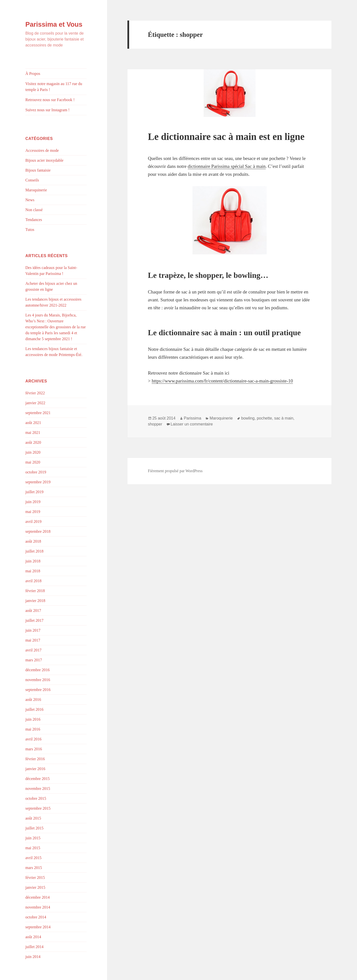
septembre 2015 (38, 808)
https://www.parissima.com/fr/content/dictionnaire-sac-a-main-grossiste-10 (222, 381)
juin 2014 (33, 957)
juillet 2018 (35, 551)
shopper (155, 424)
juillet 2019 (35, 492)
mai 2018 (33, 571)
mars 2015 (34, 868)
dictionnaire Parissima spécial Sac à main (227, 166)
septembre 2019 (38, 482)
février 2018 (35, 591)
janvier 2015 (35, 887)
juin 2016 (33, 719)
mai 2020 (33, 462)
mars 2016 (34, 749)
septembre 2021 (38, 413)
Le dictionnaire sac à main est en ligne (226, 137)
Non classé (34, 210)
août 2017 (33, 611)
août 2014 (33, 937)
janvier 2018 (35, 601)
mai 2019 (33, 512)
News (30, 200)
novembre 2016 (38, 680)
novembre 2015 (38, 789)
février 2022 (35, 393)
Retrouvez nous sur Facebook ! (50, 100)
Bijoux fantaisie (38, 170)
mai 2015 (33, 848)
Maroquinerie (36, 190)
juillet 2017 (35, 620)
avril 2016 (34, 739)
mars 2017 (34, 660)
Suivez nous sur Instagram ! (48, 110)
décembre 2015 (38, 779)
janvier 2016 (35, 769)
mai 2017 (33, 640)
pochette (264, 418)
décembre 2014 (38, 897)
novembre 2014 (38, 907)
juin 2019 (33, 502)
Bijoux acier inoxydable (45, 160)
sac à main (284, 418)
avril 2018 (34, 581)
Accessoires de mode (42, 150)
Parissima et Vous (54, 24)
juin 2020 (33, 452)
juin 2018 (33, 561)
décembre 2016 (38, 670)
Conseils (32, 180)
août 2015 (33, 818)
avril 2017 (34, 650)
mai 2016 (33, 729)
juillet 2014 (35, 947)
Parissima (192, 418)
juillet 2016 (35, 709)
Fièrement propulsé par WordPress (175, 471)
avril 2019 (34, 522)
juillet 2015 (35, 828)
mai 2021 (33, 433)
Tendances (34, 220)
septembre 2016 (38, 690)
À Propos (33, 74)
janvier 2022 (35, 403)
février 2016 (35, 759)
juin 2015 (33, 838)
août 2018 (33, 541)
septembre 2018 (38, 531)
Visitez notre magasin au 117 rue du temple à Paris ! (54, 87)
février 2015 (35, 878)
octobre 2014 (36, 917)
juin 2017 (33, 630)
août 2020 (33, 442)
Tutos (30, 230)
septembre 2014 (38, 927)
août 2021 (33, 423)
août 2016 (33, 700)
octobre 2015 (36, 798)
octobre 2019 (36, 472)
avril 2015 (34, 858)
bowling (248, 418)
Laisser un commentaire (192, 424)
